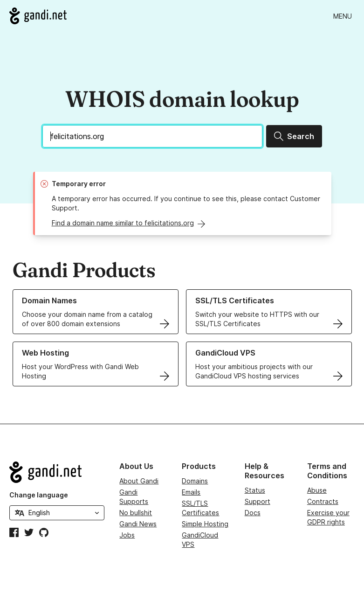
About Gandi (139, 481)
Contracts (323, 501)
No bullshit (136, 513)
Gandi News (138, 524)
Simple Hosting (205, 524)
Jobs (127, 535)
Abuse (317, 490)
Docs (253, 513)
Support (258, 501)
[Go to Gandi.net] (38, 16)
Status (255, 490)
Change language (39, 495)
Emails (191, 492)
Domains (195, 481)
